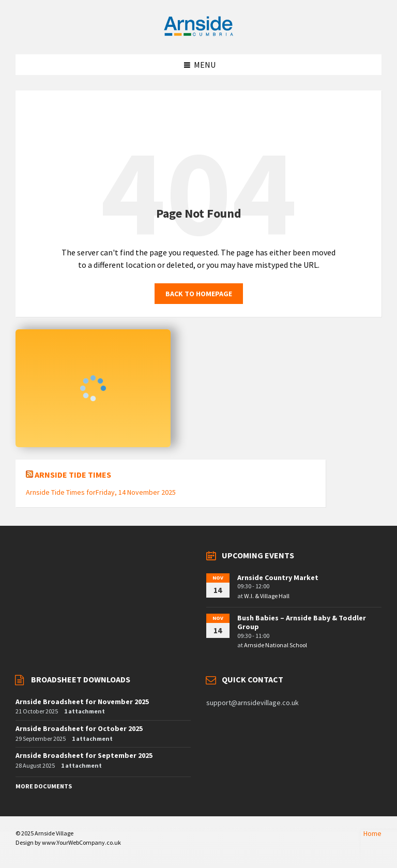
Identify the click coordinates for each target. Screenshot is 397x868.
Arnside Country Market (278, 577)
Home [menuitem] (372, 833)
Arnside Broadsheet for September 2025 (84, 755)
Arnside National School (276, 645)
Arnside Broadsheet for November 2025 (82, 702)
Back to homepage (199, 294)
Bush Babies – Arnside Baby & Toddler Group (302, 622)
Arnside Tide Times (73, 475)
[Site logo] (198, 34)
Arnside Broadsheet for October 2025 (79, 728)
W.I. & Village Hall (267, 596)
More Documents (44, 786)
